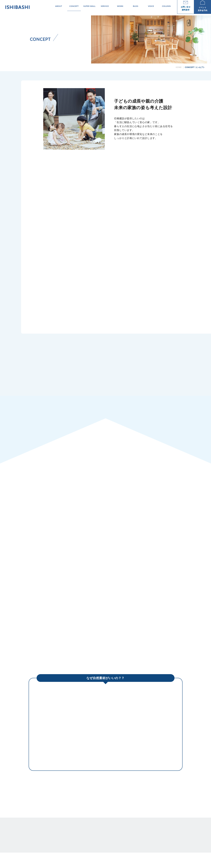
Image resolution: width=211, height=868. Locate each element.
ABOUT (99, 830)
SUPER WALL (123, 830)
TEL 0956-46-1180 (45, 846)
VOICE (161, 830)
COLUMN (171, 830)
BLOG (153, 830)
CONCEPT (110, 830)
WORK (145, 830)
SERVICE (135, 830)
